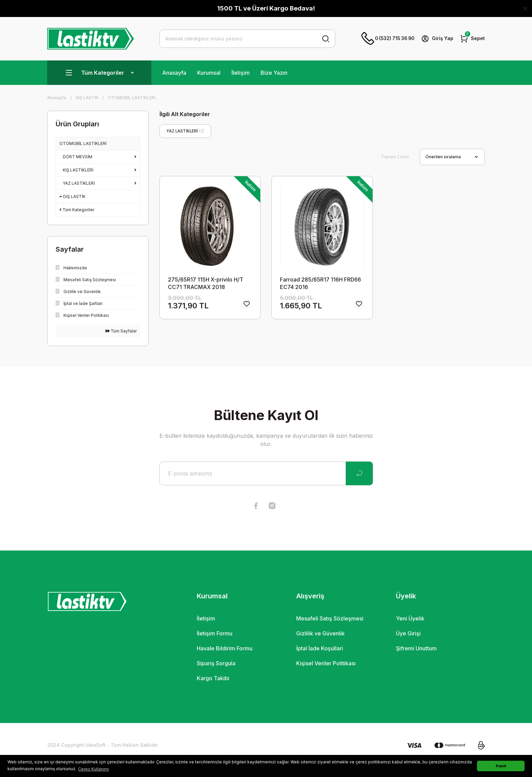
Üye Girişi (408, 633)
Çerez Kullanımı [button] (93, 769)
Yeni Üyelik (410, 618)
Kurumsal (209, 73)
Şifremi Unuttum (416, 648)
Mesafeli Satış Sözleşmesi (330, 618)
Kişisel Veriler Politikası (326, 663)
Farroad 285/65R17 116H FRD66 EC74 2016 (320, 283)
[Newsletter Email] (266, 473)
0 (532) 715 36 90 (385, 39)
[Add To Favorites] (247, 304)
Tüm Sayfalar (121, 331)
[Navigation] (99, 73)
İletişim (241, 73)
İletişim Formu (215, 633)
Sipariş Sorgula (216, 663)
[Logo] (91, 39)
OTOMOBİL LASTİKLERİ (132, 98)
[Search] (248, 39)
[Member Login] (437, 39)
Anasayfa (174, 73)
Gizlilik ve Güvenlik (320, 633)
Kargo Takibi (213, 678)
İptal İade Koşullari (320, 648)
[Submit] (359, 473)
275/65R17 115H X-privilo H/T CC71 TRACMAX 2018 (206, 283)
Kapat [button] (501, 766)
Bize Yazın (274, 73)
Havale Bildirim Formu (225, 648)
